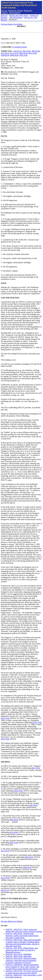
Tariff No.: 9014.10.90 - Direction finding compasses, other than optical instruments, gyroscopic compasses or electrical (21, 960)
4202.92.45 (17, 51)
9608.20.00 (14, 55)
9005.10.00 (23, 53)
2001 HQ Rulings (16, 18)
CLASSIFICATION (20, 47)
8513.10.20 (14, 53)
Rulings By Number (16, 11)
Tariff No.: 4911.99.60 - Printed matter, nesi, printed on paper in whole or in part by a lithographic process (22, 950)
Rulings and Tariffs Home (19, 15)
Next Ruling (18, 24)
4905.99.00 (36, 51)
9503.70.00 (23, 55)
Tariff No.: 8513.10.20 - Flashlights (19, 954)
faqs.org (4, 11)
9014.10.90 (32, 53)
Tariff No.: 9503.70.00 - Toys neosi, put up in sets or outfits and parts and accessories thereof (24, 972)
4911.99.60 (5, 53)
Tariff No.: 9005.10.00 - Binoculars (19, 956)
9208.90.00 (5, 55)
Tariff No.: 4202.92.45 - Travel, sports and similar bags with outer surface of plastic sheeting (24, 930)
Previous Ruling (7, 24)
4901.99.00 (27, 51)
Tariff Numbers (15, 13)
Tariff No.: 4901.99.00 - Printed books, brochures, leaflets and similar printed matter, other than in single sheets (22, 936)
